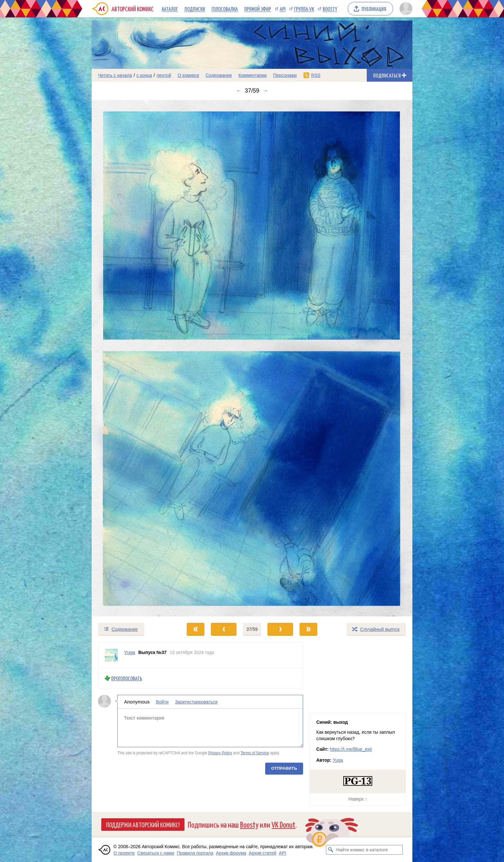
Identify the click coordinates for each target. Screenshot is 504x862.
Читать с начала (115, 75)
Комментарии (253, 75)
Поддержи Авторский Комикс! (143, 824)
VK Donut (283, 824)
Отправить (284, 768)
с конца (144, 75)
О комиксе (188, 75)
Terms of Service (255, 753)
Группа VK (304, 9)
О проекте (124, 853)
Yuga (338, 760)
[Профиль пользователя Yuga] (111, 655)
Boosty (330, 9)
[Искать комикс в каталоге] (331, 850)
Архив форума (231, 853)
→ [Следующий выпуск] (265, 91)
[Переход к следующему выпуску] (252, 358)
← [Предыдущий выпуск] (239, 91)
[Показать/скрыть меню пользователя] (405, 9)
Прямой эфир (258, 9)
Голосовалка (225, 9)
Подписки (195, 9)
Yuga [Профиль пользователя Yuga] (130, 652)
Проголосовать (127, 678)
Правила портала (195, 853)
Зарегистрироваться (196, 702)
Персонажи (285, 75)
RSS (316, 75)
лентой (164, 75)
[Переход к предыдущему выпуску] (132, 358)
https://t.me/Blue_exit (351, 749)
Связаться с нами (156, 853)
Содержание (219, 75)
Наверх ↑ (358, 799)
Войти (162, 702)
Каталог (170, 9)
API (283, 9)
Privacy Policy (220, 753)
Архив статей (263, 853)
